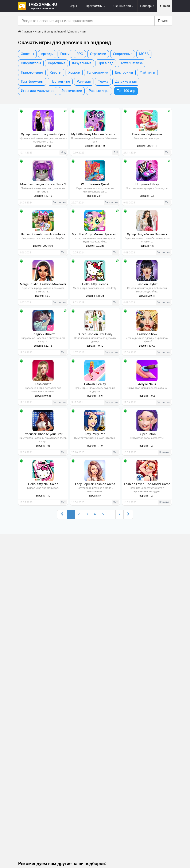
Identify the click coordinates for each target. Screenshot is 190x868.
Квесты (56, 72)
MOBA (144, 54)
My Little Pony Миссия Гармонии (95, 134)
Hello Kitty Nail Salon (43, 484)
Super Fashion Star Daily (95, 334)
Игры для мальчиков (38, 91)
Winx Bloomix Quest (95, 184)
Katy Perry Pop (95, 434)
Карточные (57, 63)
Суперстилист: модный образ (43, 134)
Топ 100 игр (126, 91)
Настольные (60, 81)
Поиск (163, 21)
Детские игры (126, 81)
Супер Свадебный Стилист (147, 234)
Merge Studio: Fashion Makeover (43, 284)
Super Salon (147, 434)
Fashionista (43, 384)
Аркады (47, 54)
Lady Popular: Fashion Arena (95, 484)
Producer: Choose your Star (43, 434)
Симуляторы (31, 63)
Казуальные (82, 63)
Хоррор (74, 72)
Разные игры (99, 91)
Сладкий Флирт (43, 334)
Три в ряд (106, 63)
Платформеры (32, 81)
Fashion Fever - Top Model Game (147, 484)
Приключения (32, 72)
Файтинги (147, 72)
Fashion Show (147, 334)
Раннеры (84, 81)
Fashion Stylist (147, 284)
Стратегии (98, 54)
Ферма (103, 81)
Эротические (72, 91)
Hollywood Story (147, 184)
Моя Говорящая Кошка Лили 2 (43, 184)
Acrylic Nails (147, 384)
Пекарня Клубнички (147, 134)
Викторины (124, 72)
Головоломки (98, 72)
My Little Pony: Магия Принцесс (95, 234)
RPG (80, 54)
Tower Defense (131, 63)
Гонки (65, 54)
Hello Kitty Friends (95, 284)
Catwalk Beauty (95, 384)
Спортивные (123, 54)
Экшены (27, 54)
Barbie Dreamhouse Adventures (43, 234)
